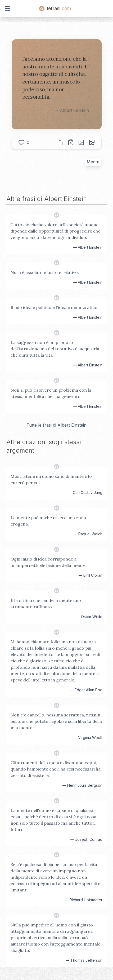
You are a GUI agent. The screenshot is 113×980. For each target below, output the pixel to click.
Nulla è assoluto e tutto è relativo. (45, 272)
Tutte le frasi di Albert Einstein (56, 425)
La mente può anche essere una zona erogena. (48, 521)
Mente (93, 162)
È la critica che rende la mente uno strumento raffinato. (46, 603)
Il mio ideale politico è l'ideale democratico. (55, 307)
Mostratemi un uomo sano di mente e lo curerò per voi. (51, 479)
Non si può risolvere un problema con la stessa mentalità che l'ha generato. (51, 393)
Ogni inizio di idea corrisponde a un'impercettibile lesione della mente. (49, 562)
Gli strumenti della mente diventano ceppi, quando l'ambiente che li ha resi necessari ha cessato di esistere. (56, 769)
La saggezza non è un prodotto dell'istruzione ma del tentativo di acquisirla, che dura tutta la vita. (55, 349)
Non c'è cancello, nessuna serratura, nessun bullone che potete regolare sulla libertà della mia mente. (56, 721)
